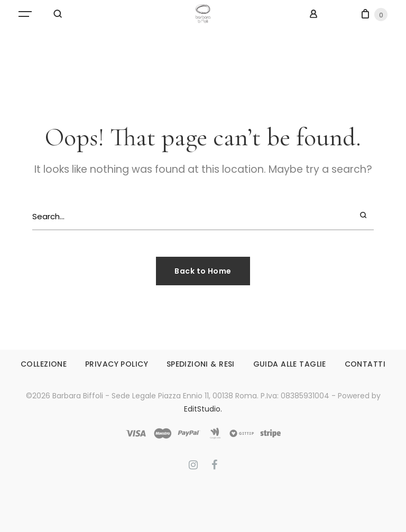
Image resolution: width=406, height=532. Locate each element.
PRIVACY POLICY (117, 364)
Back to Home (203, 271)
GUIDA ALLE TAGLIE (290, 364)
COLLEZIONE (44, 364)
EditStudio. (203, 409)
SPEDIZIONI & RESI (201, 364)
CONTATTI (365, 364)
